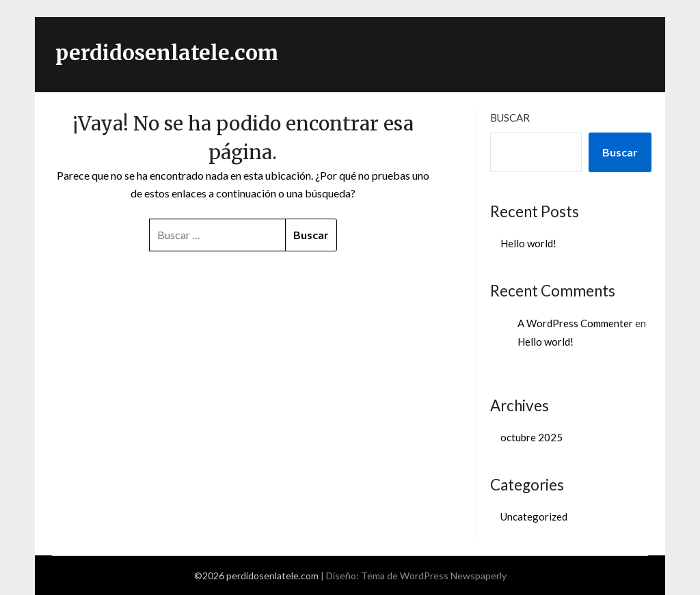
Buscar (510, 117)
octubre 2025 (531, 437)
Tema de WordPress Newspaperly (434, 576)
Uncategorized (534, 516)
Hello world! (528, 243)
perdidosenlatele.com (167, 53)
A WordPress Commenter (575, 323)
